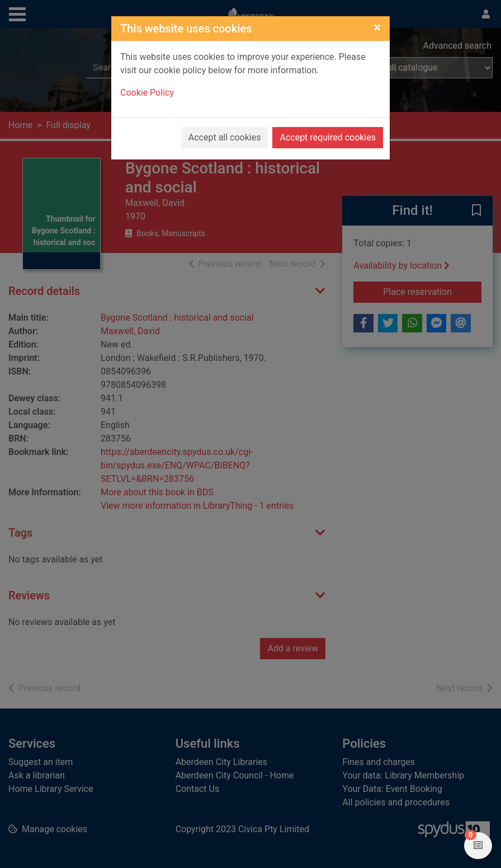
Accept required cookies (328, 137)
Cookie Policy (147, 93)
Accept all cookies (225, 137)
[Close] (377, 27)
